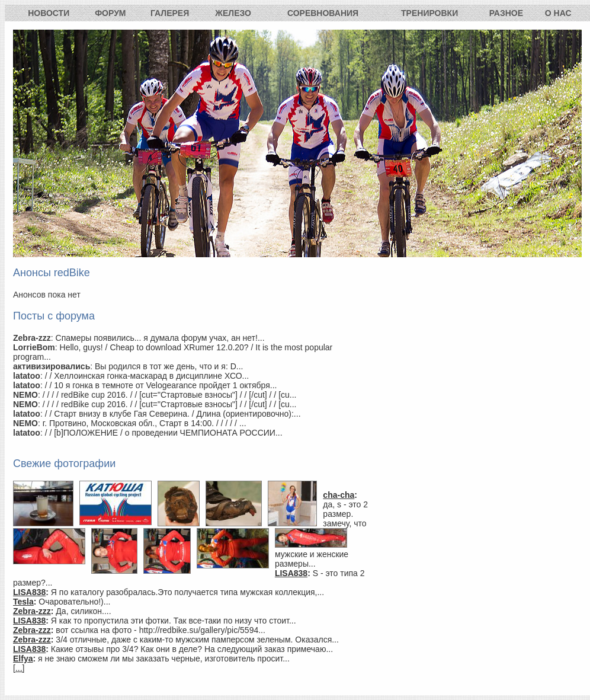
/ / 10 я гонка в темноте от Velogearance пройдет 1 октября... (161, 385)
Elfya (23, 659)
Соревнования (323, 13)
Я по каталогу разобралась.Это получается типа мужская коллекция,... (187, 592)
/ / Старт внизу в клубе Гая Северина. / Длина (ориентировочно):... (173, 414)
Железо (233, 13)
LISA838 (291, 573)
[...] (19, 668)
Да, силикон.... (83, 611)
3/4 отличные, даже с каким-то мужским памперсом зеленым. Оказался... (197, 640)
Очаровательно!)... (74, 602)
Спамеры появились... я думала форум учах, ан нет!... (160, 338)
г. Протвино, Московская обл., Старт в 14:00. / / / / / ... (145, 423)
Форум (110, 13)
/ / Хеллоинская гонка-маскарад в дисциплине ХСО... (147, 376)
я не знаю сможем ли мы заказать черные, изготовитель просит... (164, 659)
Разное (506, 13)
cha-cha (339, 495)
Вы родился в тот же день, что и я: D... (169, 366)
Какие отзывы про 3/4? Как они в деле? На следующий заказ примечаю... (192, 649)
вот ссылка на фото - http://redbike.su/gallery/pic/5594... (161, 630)
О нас (558, 13)
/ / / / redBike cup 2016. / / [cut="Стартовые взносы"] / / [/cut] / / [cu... (170, 395)
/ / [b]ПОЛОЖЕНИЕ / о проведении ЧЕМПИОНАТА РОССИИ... (164, 433)
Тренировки (429, 13)
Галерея (170, 13)
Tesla (23, 602)
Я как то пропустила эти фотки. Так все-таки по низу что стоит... (174, 621)
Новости (49, 13)
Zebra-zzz (32, 611)
